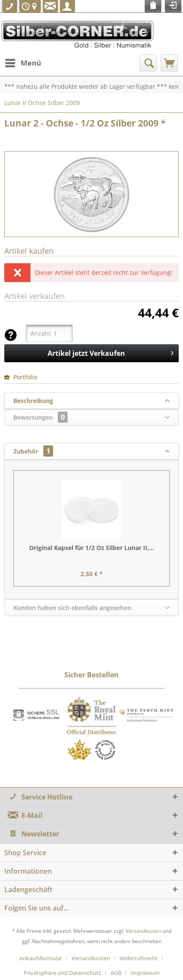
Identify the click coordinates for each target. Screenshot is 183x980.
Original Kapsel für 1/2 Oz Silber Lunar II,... (92, 548)
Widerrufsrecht (139, 958)
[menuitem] (23, 63)
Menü (23, 62)
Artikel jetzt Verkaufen (111, 352)
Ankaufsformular (41, 958)
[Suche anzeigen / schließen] (148, 63)
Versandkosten (143, 931)
